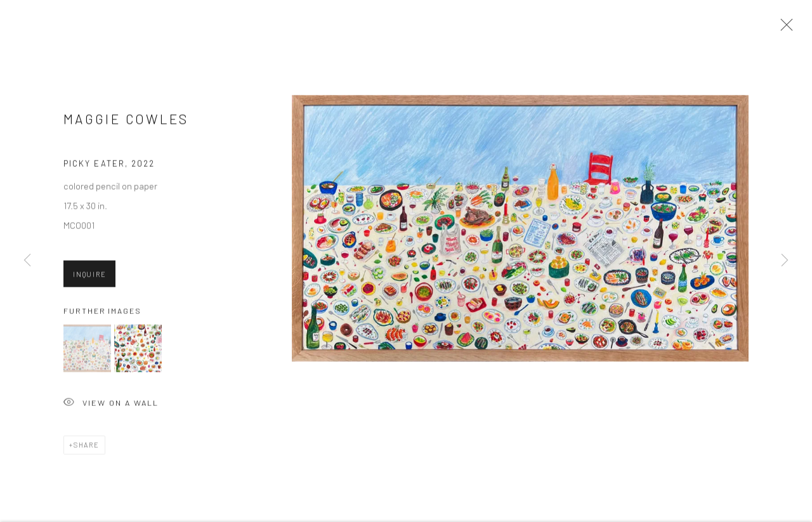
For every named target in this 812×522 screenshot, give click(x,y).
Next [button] (785, 261)
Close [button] (783, 29)
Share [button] (87, 447)
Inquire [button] (89, 277)
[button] (87, 351)
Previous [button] (27, 261)
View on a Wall (111, 406)
